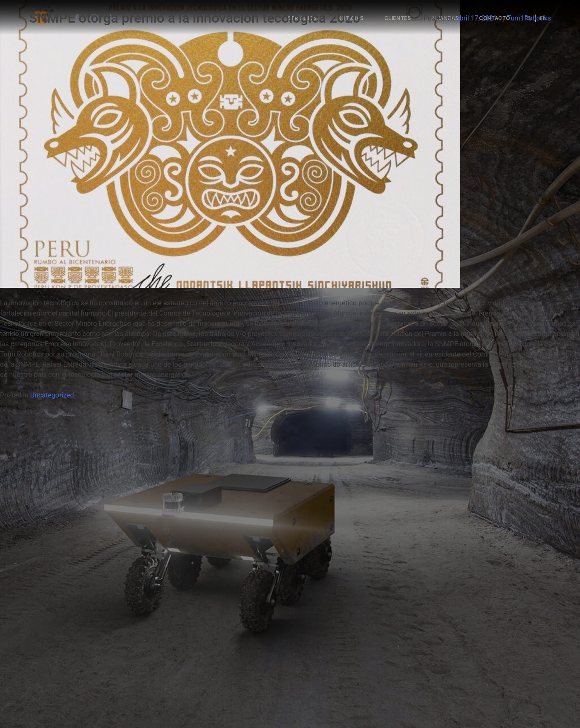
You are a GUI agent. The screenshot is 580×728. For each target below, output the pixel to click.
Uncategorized (52, 395)
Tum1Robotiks (529, 18)
